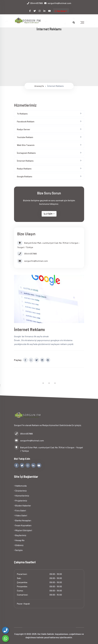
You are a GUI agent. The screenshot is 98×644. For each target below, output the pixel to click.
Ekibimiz (19, 545)
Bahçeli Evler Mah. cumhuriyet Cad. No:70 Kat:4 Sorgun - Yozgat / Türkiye (49, 449)
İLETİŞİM (49, 214)
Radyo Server (24, 129)
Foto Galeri (20, 510)
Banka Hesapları (23, 520)
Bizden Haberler (22, 505)
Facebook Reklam (26, 121)
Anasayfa (39, 86)
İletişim (18, 550)
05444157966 (36, 3)
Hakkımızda (20, 486)
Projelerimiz (21, 500)
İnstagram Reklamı (26, 153)
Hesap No (19, 540)
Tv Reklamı (22, 114)
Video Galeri (21, 515)
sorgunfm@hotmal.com (59, 3)
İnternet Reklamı (25, 161)
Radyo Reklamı (24, 169)
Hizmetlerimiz (22, 495)
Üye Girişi (61, 11)
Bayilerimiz (20, 535)
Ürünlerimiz (20, 490)
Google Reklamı (25, 176)
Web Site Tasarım (26, 145)
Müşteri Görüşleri (23, 530)
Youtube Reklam (25, 137)
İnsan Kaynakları (23, 525)
